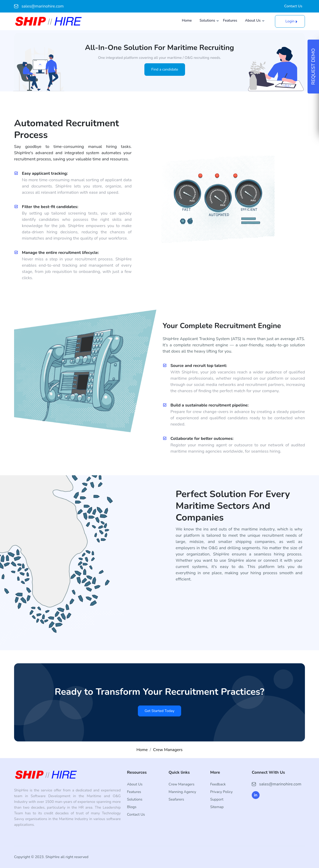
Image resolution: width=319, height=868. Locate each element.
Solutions (207, 21)
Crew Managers (168, 750)
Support (217, 799)
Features (230, 21)
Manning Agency (182, 792)
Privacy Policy (221, 792)
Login (290, 21)
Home (187, 21)
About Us (253, 21)
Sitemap (217, 807)
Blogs (132, 807)
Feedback (218, 784)
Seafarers (176, 799)
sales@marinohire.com (39, 6)
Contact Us (293, 6)
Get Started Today (159, 711)
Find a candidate (165, 69)
